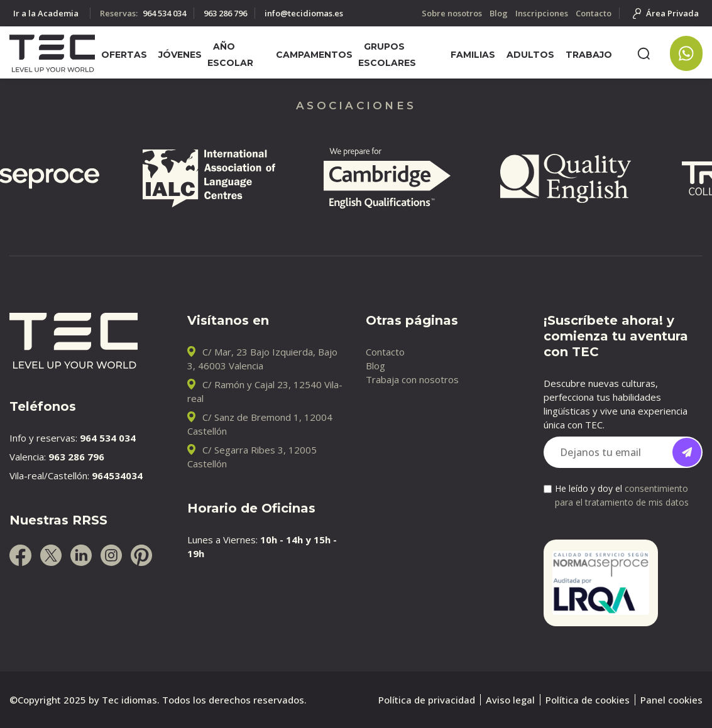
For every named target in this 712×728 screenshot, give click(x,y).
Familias (473, 55)
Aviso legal (510, 700)
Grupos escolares (387, 55)
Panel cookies (671, 700)
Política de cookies (588, 700)
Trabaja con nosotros (412, 379)
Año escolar (230, 55)
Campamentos (314, 55)
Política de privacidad (427, 700)
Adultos (530, 55)
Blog (375, 366)
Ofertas (124, 55)
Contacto (385, 352)
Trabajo (589, 55)
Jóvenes (180, 55)
